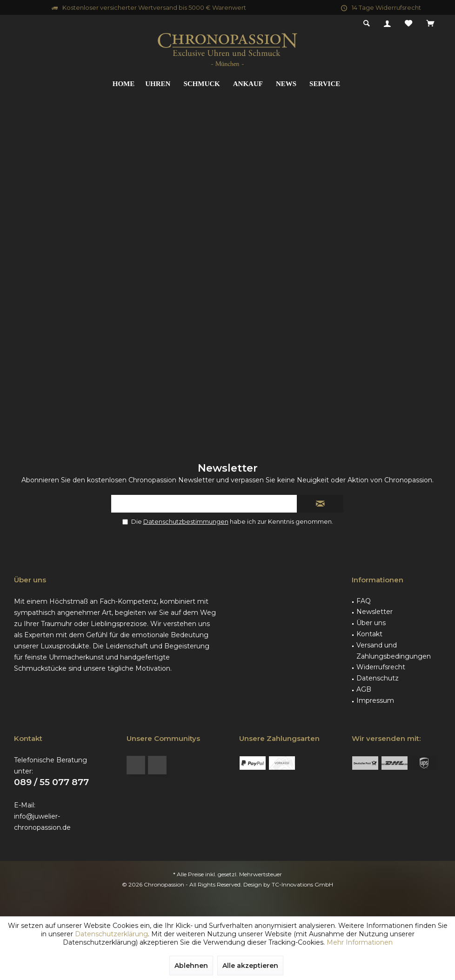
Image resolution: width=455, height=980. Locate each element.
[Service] (325, 84)
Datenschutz (378, 678)
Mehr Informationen (360, 942)
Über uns (371, 623)
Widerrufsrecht (381, 667)
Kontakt (369, 634)
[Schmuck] (201, 84)
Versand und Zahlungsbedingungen (394, 651)
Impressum (375, 700)
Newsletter (375, 612)
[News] (286, 84)
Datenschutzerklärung (111, 934)
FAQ (364, 601)
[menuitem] (430, 24)
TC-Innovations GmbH (302, 884)
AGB (364, 689)
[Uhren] (158, 84)
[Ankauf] (248, 84)
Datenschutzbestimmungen (186, 521)
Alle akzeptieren (250, 966)
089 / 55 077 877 (51, 782)
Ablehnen (191, 966)
